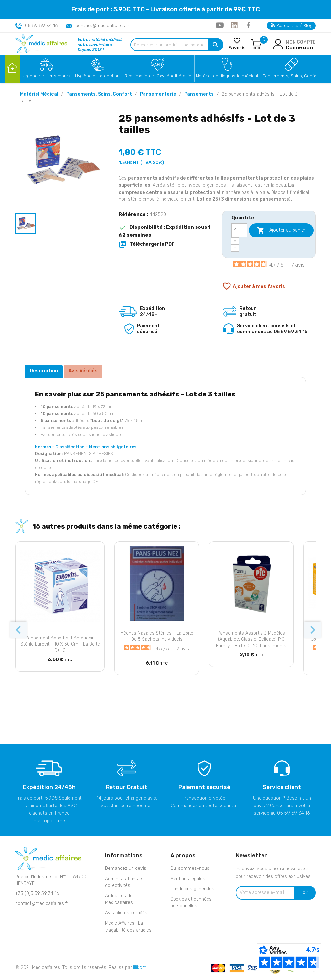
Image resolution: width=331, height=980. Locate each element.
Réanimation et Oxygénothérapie (158, 76)
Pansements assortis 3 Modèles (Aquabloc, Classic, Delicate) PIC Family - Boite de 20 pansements (251, 640)
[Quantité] (239, 230)
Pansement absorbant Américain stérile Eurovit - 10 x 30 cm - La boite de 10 (60, 644)
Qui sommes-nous (190, 868)
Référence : (133, 214)
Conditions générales (192, 889)
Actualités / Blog (292, 26)
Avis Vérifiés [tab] (83, 371)
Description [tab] (44, 371)
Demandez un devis (126, 868)
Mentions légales (188, 879)
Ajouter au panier (281, 230)
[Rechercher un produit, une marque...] (177, 45)
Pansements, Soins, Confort (291, 76)
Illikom (140, 968)
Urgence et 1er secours (47, 76)
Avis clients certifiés (126, 913)
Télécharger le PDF (147, 244)
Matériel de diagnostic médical (227, 76)
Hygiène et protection (97, 76)
